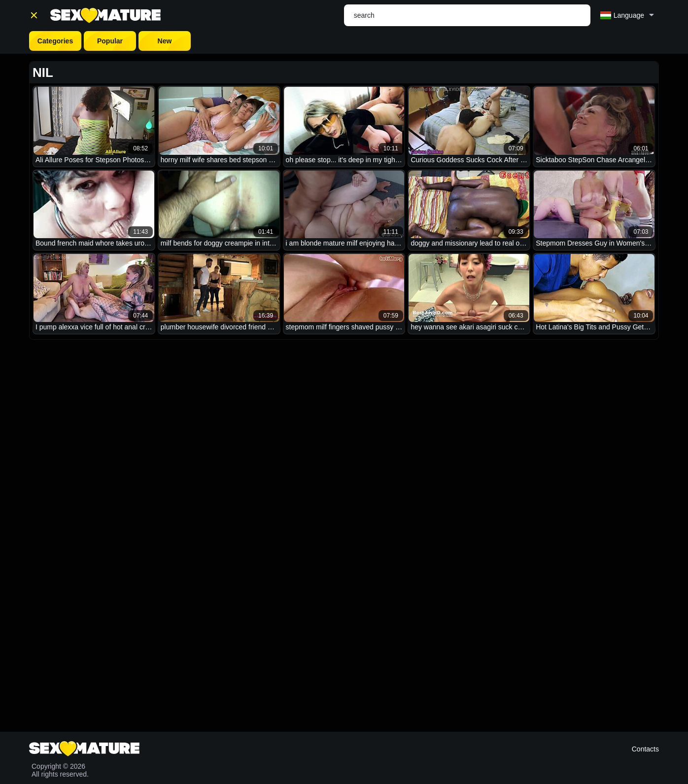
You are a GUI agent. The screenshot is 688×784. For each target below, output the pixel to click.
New (165, 41)
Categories (55, 41)
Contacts (645, 749)
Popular (110, 41)
